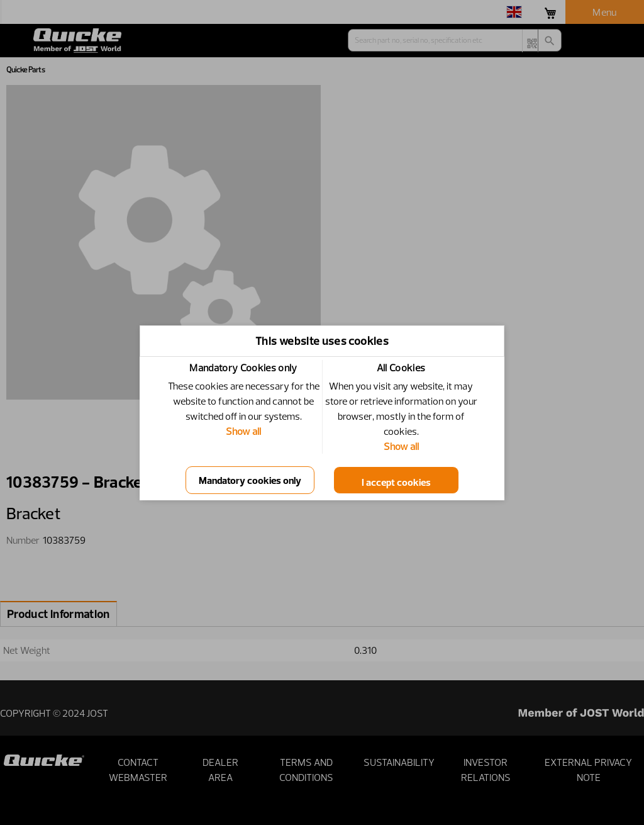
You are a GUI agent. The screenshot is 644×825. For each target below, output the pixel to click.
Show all (243, 431)
